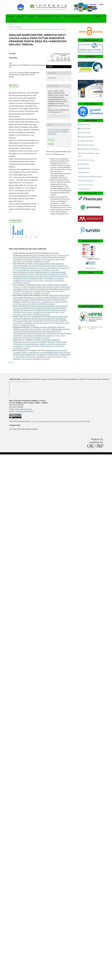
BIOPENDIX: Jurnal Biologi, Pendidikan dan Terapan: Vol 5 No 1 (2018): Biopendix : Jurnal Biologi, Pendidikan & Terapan (39, 313)
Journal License (84, 172)
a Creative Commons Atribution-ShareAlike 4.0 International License (56, 421)
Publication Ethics (86, 141)
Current (20, 16)
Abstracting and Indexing (88, 149)
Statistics (84, 164)
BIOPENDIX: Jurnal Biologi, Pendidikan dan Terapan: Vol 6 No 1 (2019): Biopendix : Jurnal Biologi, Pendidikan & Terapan (40, 346)
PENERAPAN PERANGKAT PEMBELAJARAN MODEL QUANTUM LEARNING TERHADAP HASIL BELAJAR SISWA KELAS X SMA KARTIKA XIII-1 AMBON (40, 342)
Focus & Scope (84, 124)
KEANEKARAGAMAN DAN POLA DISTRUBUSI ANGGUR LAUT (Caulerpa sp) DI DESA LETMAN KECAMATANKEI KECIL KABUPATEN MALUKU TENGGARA (41, 256)
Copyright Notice (84, 168)
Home (11, 16)
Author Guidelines (86, 137)
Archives (31, 16)
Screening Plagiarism (86, 181)
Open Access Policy (86, 160)
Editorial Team (84, 128)
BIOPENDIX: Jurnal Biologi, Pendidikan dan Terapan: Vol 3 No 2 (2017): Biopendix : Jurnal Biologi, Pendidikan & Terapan (39, 281)
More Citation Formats (57, 116)
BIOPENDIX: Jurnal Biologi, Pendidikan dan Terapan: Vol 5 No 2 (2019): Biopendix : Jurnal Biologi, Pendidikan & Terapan (41, 323)
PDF (51, 67)
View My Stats (91, 268)
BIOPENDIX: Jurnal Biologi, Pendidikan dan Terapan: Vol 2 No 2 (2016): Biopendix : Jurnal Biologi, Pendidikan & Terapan (39, 260)
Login (101, 4)
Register (93, 4)
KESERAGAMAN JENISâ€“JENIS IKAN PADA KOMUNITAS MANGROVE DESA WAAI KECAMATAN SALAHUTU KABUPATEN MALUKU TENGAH (40, 266)
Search (98, 16)
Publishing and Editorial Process (90, 176)
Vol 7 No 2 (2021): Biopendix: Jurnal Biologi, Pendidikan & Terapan (34, 29)
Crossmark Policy (84, 189)
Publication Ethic (73, 16)
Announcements (45, 16)
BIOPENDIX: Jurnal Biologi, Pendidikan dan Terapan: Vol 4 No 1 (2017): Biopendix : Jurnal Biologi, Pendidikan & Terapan (41, 303)
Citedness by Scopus (86, 185)
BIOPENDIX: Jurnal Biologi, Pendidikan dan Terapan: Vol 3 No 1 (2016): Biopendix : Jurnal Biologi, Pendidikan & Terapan (42, 269)
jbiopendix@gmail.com (23, 409)
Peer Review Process (86, 145)
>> (14, 362)
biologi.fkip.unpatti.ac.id (24, 411)
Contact (14, 21)
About (58, 16)
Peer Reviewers (84, 133)
